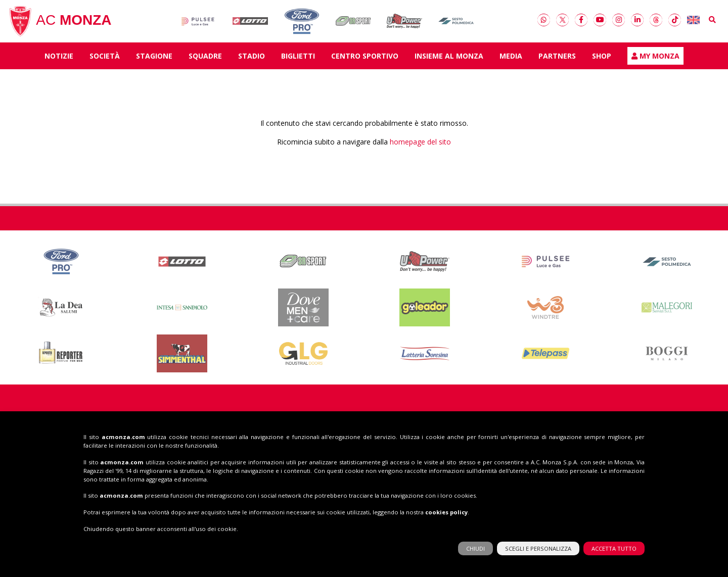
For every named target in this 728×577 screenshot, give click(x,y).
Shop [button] (602, 58)
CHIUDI (475, 546)
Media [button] (511, 58)
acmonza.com (123, 434)
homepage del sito (420, 144)
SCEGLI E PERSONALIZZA (538, 546)
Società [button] (105, 58)
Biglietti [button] (298, 58)
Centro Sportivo (365, 58)
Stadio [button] (252, 58)
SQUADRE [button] (205, 58)
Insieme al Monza (449, 58)
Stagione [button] (154, 58)
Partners (557, 58)
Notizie (59, 58)
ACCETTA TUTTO (614, 546)
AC (60, 22)
